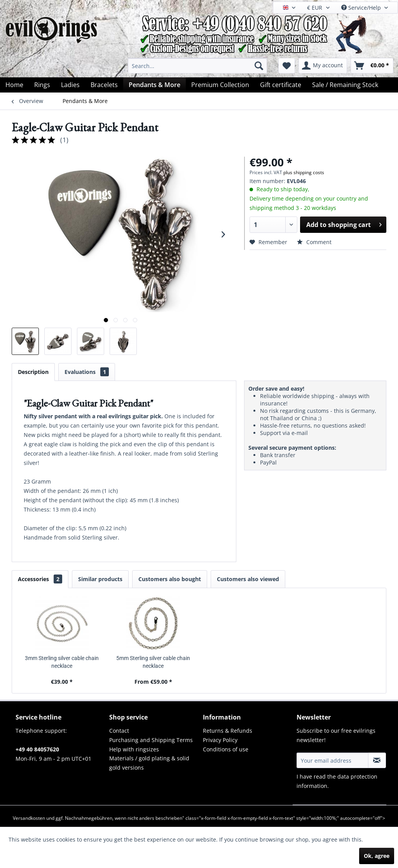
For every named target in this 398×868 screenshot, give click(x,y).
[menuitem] (197, 66)
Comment (314, 242)
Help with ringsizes (134, 749)
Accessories (40, 579)
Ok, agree (377, 856)
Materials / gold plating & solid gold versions (149, 763)
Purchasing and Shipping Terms (151, 740)
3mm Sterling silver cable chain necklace (62, 662)
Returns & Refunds (228, 731)
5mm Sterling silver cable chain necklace (153, 662)
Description (33, 372)
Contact (119, 731)
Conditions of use (226, 749)
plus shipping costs (304, 172)
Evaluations (87, 372)
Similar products (100, 579)
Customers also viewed (248, 579)
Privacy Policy (220, 740)
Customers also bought (170, 579)
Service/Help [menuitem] (362, 8)
